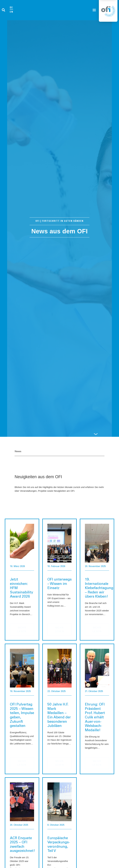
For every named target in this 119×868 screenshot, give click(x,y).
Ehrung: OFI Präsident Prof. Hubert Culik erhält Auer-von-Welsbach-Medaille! (95, 718)
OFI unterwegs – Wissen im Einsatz (59, 584)
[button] (3, 10)
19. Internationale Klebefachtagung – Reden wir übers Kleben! (99, 588)
